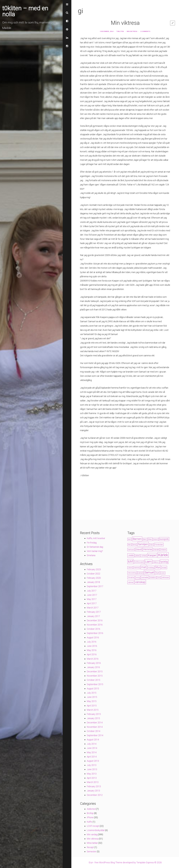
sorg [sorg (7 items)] (138, 577)
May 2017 (92, 599)
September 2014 (95, 735)
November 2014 (95, 727)
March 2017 (93, 608)
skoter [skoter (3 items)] (163, 573)
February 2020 (94, 578)
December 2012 (95, 795)
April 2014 (92, 757)
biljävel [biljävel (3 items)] (156, 539)
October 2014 (93, 731)
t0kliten (120, 31)
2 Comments (145, 31)
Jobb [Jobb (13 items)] (131, 555)
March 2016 (93, 659)
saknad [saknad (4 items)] (140, 573)
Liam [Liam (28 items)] (148, 562)
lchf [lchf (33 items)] (130, 562)
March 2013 (93, 782)
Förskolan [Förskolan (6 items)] (159, 545)
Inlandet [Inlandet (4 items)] (156, 550)
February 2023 (94, 569)
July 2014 (92, 744)
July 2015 (92, 693)
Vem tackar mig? (95, 551)
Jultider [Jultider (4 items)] (144, 556)
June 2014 (92, 748)
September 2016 (95, 633)
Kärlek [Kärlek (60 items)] (163, 555)
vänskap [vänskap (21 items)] (140, 582)
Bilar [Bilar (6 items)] (150, 539)
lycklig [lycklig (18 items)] (164, 562)
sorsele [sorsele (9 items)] (145, 577)
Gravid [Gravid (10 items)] (139, 549)
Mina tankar (92, 843)
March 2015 (93, 710)
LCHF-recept (93, 826)
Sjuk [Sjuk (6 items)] (157, 573)
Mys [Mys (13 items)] (158, 567)
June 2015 (92, 697)
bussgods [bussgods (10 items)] (164, 539)
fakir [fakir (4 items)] (129, 545)
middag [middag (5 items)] (151, 567)
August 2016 (93, 637)
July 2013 (92, 765)
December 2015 (95, 671)
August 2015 (93, 689)
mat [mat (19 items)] (144, 567)
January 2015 (93, 718)
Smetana (91, 555)
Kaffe (89, 822)
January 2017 (93, 616)
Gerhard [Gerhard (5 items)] (131, 550)
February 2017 (94, 612)
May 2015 (92, 701)
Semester (92, 852)
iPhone (90, 817)
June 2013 (92, 769)
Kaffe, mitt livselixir (96, 538)
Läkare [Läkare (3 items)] (130, 568)
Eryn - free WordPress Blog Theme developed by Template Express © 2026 (125, 862)
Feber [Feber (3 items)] (151, 545)
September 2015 (95, 684)
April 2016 (92, 654)
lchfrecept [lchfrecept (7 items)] (139, 562)
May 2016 (92, 650)
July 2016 (92, 642)
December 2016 (95, 620)
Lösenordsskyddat (96, 830)
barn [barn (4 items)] (130, 539)
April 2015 (92, 706)
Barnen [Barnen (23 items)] (137, 539)
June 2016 (92, 646)
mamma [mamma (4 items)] (137, 568)
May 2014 (92, 752)
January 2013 (93, 791)
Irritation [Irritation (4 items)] (163, 550)
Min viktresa (125, 23)
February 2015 (94, 714)
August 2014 (93, 740)
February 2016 (94, 663)
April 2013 (92, 778)
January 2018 (93, 582)
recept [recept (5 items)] (164, 567)
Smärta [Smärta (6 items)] (131, 577)
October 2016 (93, 629)
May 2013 (92, 774)
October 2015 (93, 680)
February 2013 (94, 786)
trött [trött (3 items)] (159, 578)
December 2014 (95, 723)
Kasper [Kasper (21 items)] (152, 555)
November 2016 (95, 625)
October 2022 (93, 574)
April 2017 (92, 603)
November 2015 (95, 676)
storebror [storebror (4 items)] (153, 578)
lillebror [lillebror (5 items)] (156, 562)
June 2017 (92, 595)
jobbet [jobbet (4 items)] (137, 556)
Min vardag (92, 834)
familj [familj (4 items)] (134, 545)
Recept (90, 847)
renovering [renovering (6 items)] (132, 573)
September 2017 (95, 586)
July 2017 (92, 591)
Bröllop (90, 813)
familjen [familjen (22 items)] (143, 544)
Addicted (91, 809)
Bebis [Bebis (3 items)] (145, 539)
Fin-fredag (92, 543)
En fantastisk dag (95, 547)
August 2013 (93, 761)
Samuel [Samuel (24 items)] (149, 572)
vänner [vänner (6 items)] (131, 582)
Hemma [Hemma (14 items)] (148, 549)
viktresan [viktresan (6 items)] (165, 577)
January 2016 (93, 667)
